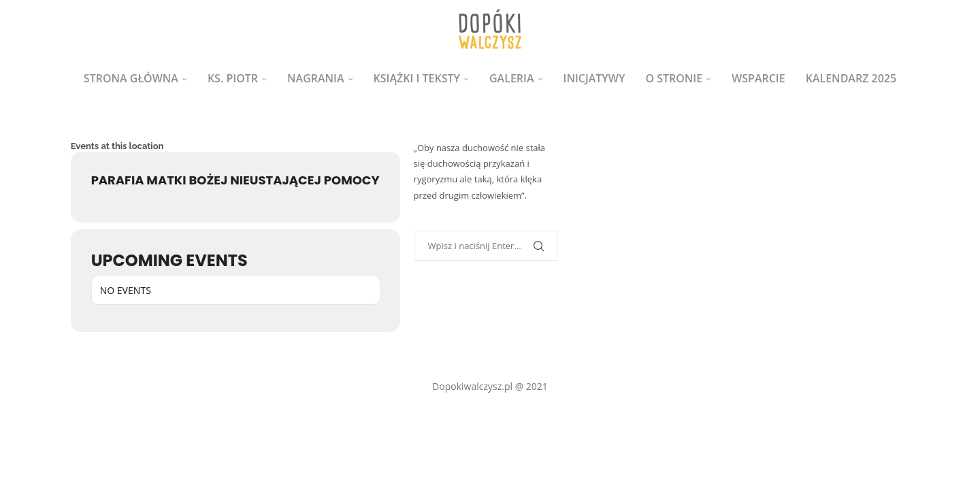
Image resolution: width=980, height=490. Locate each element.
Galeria (512, 78)
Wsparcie (758, 78)
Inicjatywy (594, 78)
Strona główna (131, 78)
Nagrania (316, 78)
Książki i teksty (417, 78)
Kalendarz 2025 (851, 78)
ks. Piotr (233, 78)
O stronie (674, 78)
